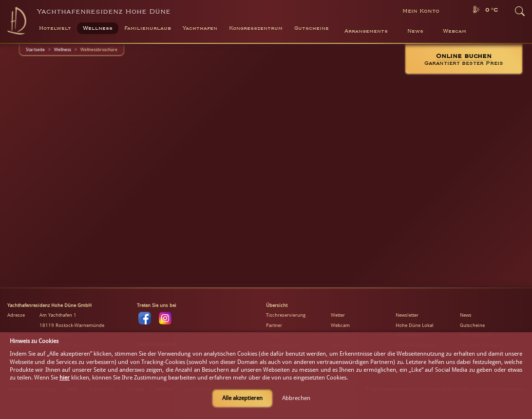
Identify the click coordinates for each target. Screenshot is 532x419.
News (415, 31)
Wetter (338, 315)
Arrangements (366, 31)
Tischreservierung (286, 315)
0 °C (492, 10)
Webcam (455, 31)
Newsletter (407, 315)
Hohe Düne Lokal (415, 325)
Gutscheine (472, 325)
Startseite (35, 49)
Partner (274, 325)
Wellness (63, 49)
